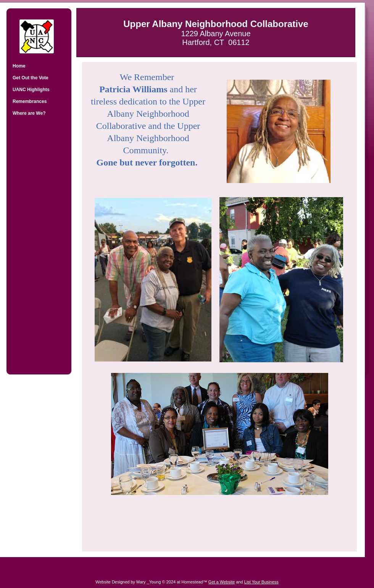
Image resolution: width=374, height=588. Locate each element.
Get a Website (222, 582)
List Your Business (261, 582)
